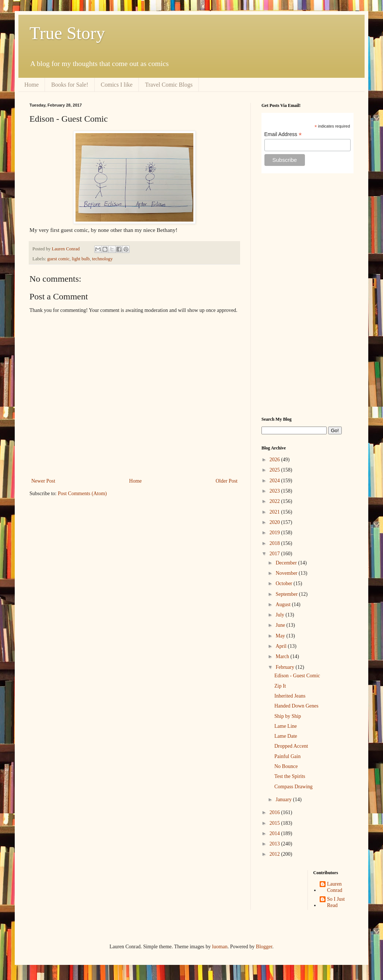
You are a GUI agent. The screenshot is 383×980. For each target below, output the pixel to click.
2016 (275, 812)
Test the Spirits (290, 776)
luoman (220, 947)
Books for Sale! (70, 85)
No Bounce (286, 766)
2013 (275, 844)
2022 (275, 501)
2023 (275, 491)
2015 (275, 823)
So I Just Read (336, 902)
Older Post (227, 481)
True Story (67, 33)
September (287, 594)
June (281, 625)
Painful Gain (287, 756)
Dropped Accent (291, 746)
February (285, 667)
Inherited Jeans (290, 696)
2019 (275, 533)
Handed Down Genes (296, 706)
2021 (275, 512)
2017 (275, 554)
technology (102, 259)
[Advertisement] (308, 295)
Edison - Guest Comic (297, 676)
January (284, 800)
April (282, 646)
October (284, 583)
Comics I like (117, 85)
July (280, 615)
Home (31, 85)
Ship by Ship (288, 716)
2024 (275, 481)
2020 (275, 522)
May (281, 636)
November (287, 573)
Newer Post (43, 481)
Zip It (280, 686)
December (287, 563)
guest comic (58, 259)
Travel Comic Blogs (169, 85)
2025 (275, 470)
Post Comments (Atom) (82, 494)
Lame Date (286, 736)
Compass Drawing (294, 787)
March (283, 656)
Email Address (283, 134)
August (284, 604)
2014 (275, 833)
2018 (275, 543)
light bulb (81, 259)
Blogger (264, 947)
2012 (275, 854)
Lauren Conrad (335, 887)
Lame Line (286, 726)
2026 (275, 460)
